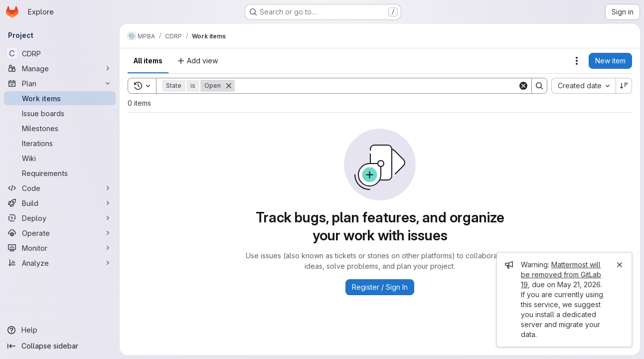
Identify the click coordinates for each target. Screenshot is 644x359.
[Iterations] (60, 143)
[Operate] (60, 233)
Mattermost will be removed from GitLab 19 (561, 274)
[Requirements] (60, 173)
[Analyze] (60, 263)
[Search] (376, 86)
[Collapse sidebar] (60, 346)
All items (148, 61)
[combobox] (583, 86)
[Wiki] (60, 158)
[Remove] (229, 86)
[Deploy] (60, 218)
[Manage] (60, 68)
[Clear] (523, 86)
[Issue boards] (60, 113)
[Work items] (60, 98)
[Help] (60, 330)
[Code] (60, 188)
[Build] (60, 203)
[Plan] (60, 83)
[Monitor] (60, 248)
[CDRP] (60, 53)
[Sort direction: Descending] (624, 86)
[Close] (620, 265)
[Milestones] (60, 128)
